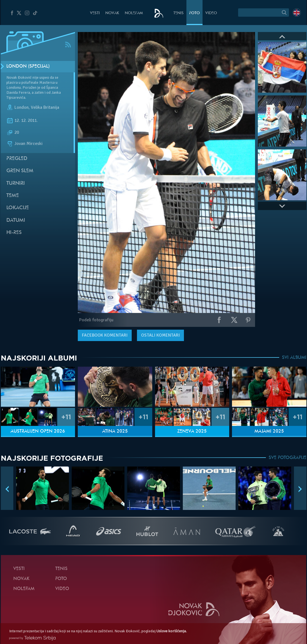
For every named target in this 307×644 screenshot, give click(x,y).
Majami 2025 (269, 431)
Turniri (16, 183)
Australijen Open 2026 (38, 431)
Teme (13, 196)
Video (211, 13)
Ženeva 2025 (192, 431)
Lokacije (18, 208)
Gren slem (20, 171)
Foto (194, 13)
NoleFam (134, 13)
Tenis (179, 13)
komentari (105, 335)
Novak (112, 13)
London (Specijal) (28, 66)
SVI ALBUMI (294, 358)
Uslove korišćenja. (172, 631)
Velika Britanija (45, 107)
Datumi (16, 220)
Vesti (95, 13)
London (22, 107)
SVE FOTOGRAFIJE (288, 458)
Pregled (17, 159)
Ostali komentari (160, 335)
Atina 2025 (115, 431)
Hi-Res (14, 233)
